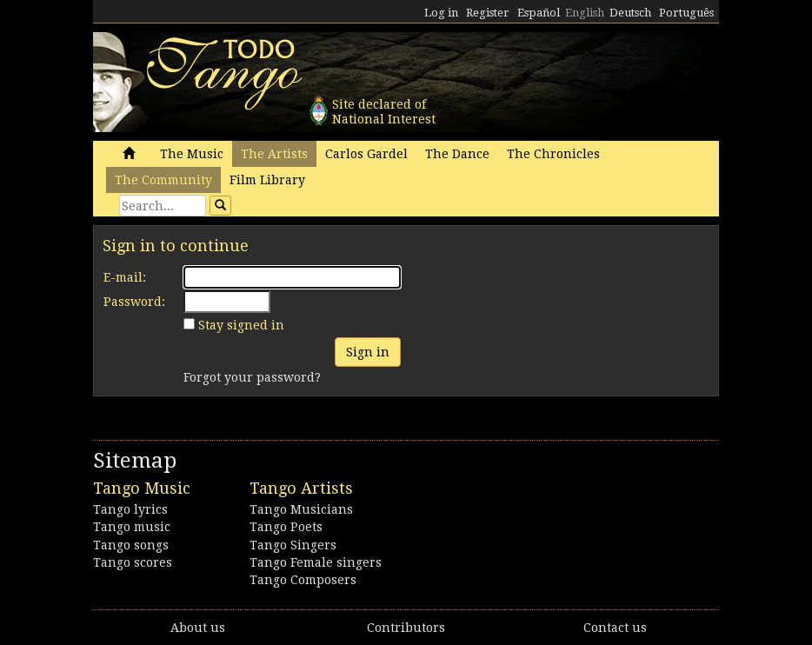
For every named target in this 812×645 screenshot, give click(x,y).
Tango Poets (286, 527)
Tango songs (131, 545)
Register (488, 13)
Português (686, 13)
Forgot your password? (252, 377)
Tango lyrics (130, 509)
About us (198, 628)
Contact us (615, 628)
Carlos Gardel (366, 154)
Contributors (406, 628)
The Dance (457, 154)
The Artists (274, 154)
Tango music (132, 527)
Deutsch (630, 13)
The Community (163, 180)
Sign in (368, 352)
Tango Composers (303, 580)
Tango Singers (293, 545)
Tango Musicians (301, 509)
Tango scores (133, 562)
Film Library (267, 180)
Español (539, 13)
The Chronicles (553, 154)
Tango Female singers (316, 562)
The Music (192, 154)
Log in (441, 13)
